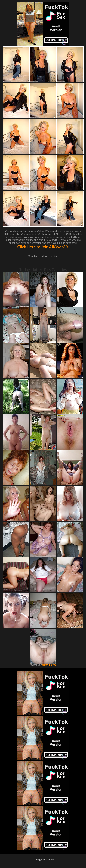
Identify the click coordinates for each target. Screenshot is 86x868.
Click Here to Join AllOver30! (43, 247)
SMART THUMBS (49, 665)
